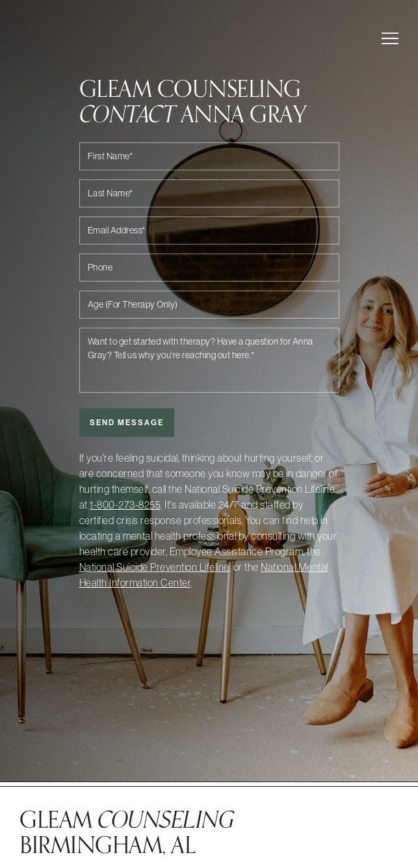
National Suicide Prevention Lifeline (154, 567)
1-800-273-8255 (125, 505)
